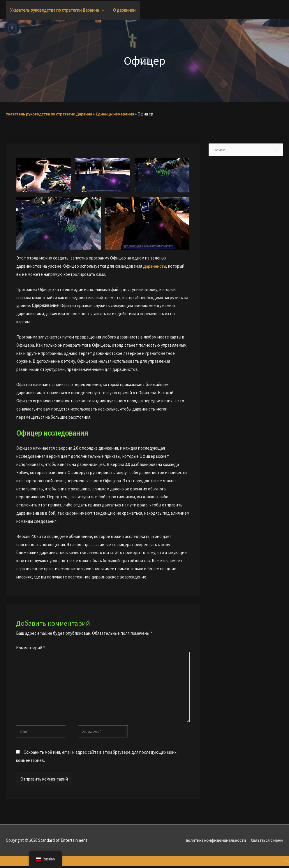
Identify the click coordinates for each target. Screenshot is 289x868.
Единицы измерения (117, 114)
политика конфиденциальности (215, 842)
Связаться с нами (267, 842)
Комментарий (30, 647)
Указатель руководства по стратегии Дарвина (50, 114)
